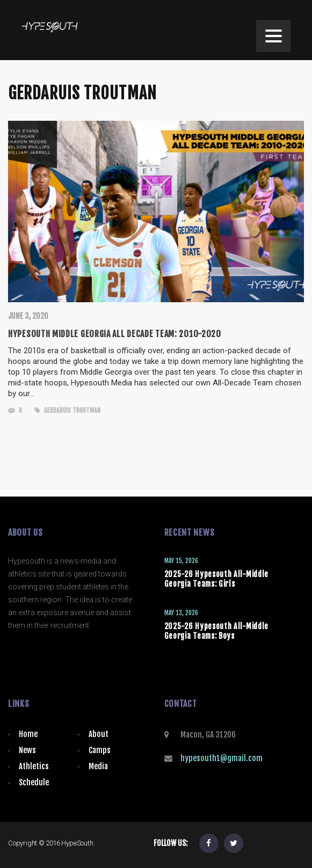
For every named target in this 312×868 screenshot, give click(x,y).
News (27, 750)
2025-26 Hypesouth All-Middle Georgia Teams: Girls (217, 579)
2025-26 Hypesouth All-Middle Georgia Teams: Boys (217, 631)
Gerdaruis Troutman (67, 410)
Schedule (34, 782)
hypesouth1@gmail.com (222, 758)
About (99, 734)
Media (98, 766)
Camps (100, 750)
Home (28, 734)
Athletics (34, 766)
